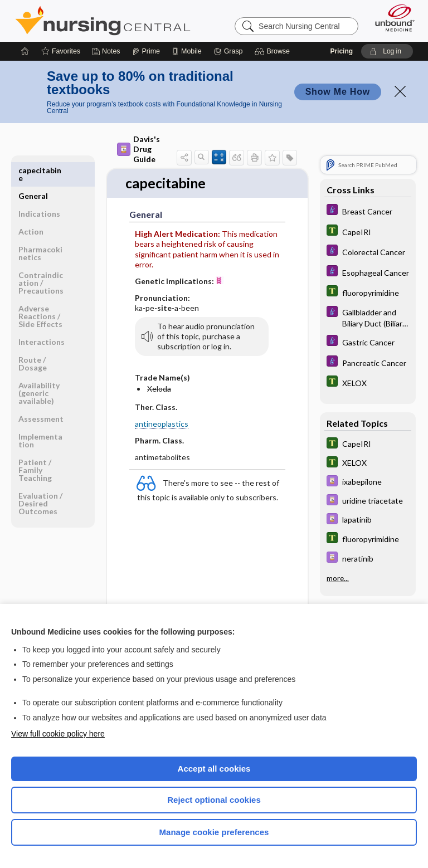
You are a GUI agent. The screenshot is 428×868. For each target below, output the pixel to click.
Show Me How (338, 92)
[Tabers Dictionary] (368, 231)
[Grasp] (228, 51)
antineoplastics (162, 424)
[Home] (25, 51)
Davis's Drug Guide (138, 149)
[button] (274, 51)
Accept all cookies (214, 769)
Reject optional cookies (214, 800)
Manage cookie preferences (214, 832)
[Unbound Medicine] (391, 18)
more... (338, 578)
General (33, 170)
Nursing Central (103, 21)
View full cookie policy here (58, 734)
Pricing (341, 51)
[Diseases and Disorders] (368, 211)
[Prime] (146, 51)
